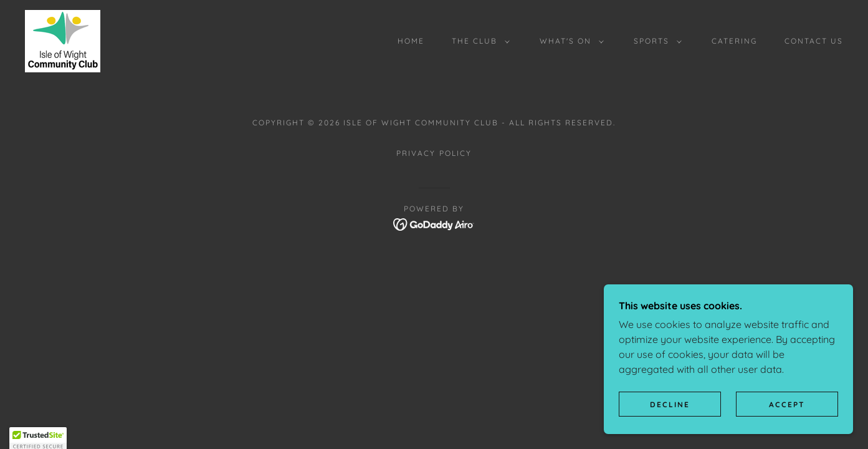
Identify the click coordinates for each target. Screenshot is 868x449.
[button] (478, 41)
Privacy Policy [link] (434, 153)
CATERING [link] (734, 41)
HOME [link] (411, 41)
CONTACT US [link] (814, 41)
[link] (63, 40)
